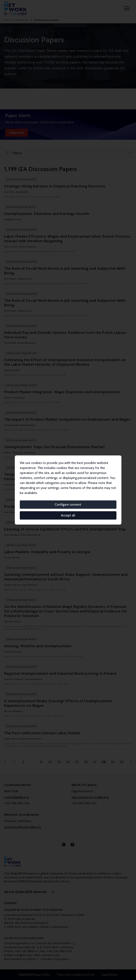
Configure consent (68, 504)
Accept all (68, 515)
